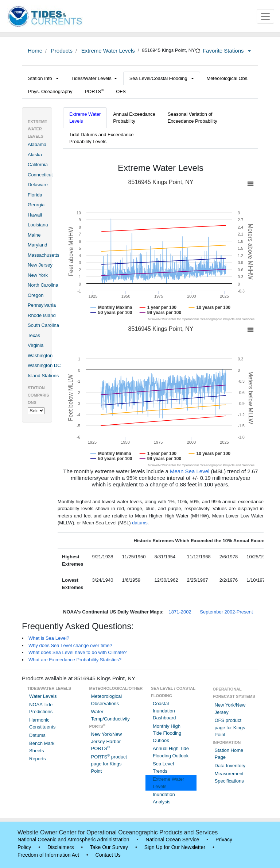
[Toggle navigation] (265, 16)
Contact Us (108, 855)
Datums (37, 735)
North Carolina (43, 285)
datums (140, 523)
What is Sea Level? (49, 638)
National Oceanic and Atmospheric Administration (73, 840)
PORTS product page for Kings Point (109, 764)
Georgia (36, 205)
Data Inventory (230, 766)
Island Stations (43, 376)
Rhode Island (42, 315)
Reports (38, 759)
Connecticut (40, 175)
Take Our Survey (109, 847)
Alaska (35, 155)
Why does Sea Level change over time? (70, 645)
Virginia (36, 345)
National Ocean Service (172, 840)
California (38, 165)
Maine (34, 235)
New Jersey (40, 265)
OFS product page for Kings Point (230, 727)
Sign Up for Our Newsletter (175, 847)
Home (35, 51)
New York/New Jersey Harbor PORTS (107, 741)
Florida (35, 195)
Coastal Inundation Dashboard (164, 711)
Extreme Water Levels (107, 51)
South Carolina (43, 325)
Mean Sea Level (190, 471)
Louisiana (38, 225)
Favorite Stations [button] (227, 51)
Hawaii (35, 215)
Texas (34, 335)
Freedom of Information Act (48, 855)
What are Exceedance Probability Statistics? (75, 660)
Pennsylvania (42, 305)
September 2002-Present (226, 612)
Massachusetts (44, 255)
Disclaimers (61, 847)
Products (61, 51)
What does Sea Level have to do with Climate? (78, 652)
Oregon (36, 295)
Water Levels (43, 696)
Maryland (37, 245)
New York (38, 275)
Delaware (38, 185)
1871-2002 (180, 612)
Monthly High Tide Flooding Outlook (167, 733)
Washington (40, 355)
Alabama (37, 144)
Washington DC (44, 365)
